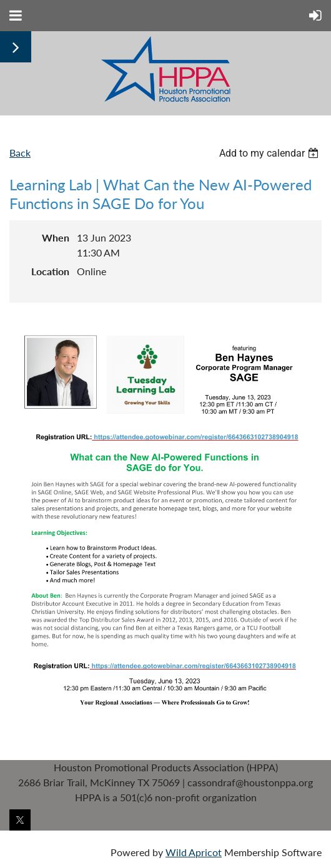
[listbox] (270, 153)
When (56, 237)
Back (20, 153)
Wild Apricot (194, 852)
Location (50, 271)
